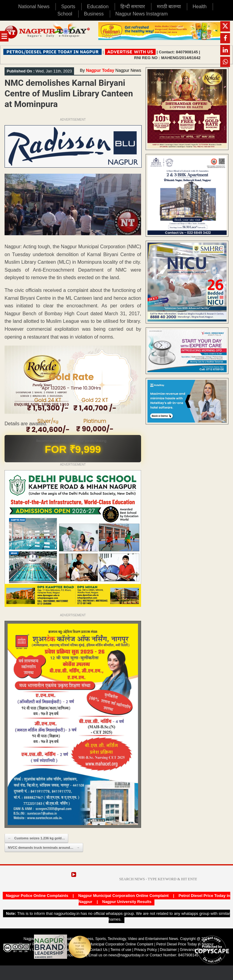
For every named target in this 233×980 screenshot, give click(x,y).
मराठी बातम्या (169, 7)
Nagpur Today (100, 70)
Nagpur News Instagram (142, 14)
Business (94, 14)
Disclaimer (169, 950)
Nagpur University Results (127, 902)
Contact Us (98, 950)
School (65, 14)
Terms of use (121, 950)
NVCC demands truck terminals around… (44, 848)
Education (98, 7)
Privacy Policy (145, 950)
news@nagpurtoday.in (126, 955)
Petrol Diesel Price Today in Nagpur (185, 944)
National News (34, 7)
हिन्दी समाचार (133, 7)
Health (200, 7)
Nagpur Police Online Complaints (37, 896)
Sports (68, 7)
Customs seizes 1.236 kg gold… (36, 838)
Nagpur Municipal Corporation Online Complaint (123, 896)
